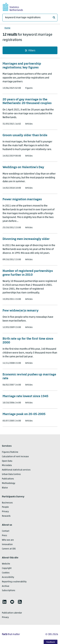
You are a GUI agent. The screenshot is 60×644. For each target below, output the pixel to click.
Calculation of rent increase (15, 457)
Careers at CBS (9, 549)
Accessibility (8, 577)
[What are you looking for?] (30, 18)
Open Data (7, 461)
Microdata (7, 465)
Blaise (5, 488)
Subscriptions (9, 591)
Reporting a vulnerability (14, 582)
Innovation (7, 545)
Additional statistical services (16, 470)
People (5, 507)
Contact (6, 531)
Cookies (6, 573)
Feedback (51, 642)
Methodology (9, 483)
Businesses (7, 503)
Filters (30, 51)
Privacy (5, 512)
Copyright (7, 568)
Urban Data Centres (11, 474)
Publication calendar (12, 613)
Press (4, 536)
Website (6, 564)
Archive (6, 586)
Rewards (6, 516)
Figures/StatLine (10, 452)
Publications (8, 479)
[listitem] (4, 602)
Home (7, 28)
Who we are (8, 540)
